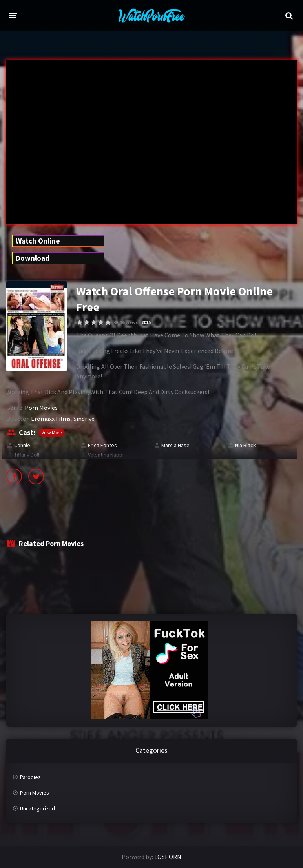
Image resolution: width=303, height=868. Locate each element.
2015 (146, 322)
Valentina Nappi (106, 455)
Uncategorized (37, 808)
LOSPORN (168, 857)
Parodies (30, 777)
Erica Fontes (102, 445)
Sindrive (84, 419)
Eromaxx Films (51, 419)
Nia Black (246, 445)
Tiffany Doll (27, 455)
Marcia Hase (175, 445)
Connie (22, 445)
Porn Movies (41, 408)
